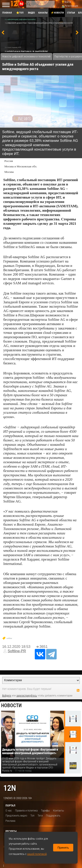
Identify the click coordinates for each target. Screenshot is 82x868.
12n (10, 788)
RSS (78, 690)
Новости (11, 706)
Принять (63, 848)
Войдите (7, 696)
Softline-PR (17, 651)
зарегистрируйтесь (27, 696)
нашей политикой (37, 854)
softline (9, 638)
